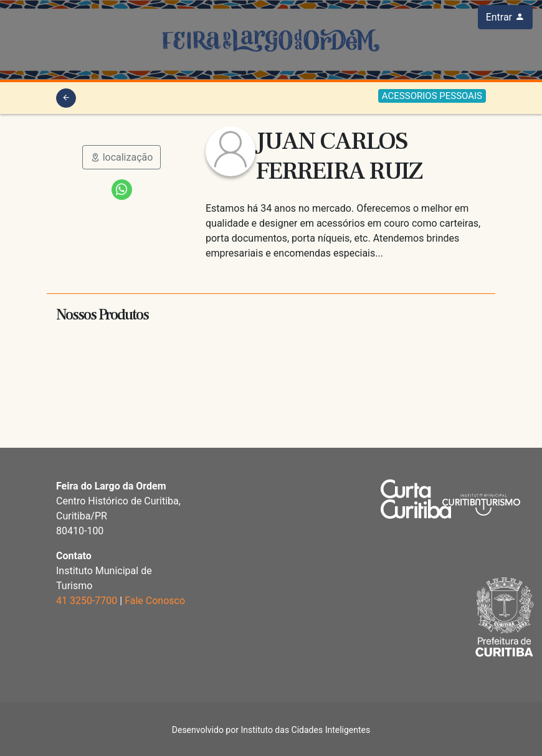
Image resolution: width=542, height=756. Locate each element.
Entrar (505, 17)
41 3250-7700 (87, 601)
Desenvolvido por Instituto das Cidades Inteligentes (271, 730)
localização (122, 157)
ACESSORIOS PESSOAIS (432, 96)
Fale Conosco (155, 601)
